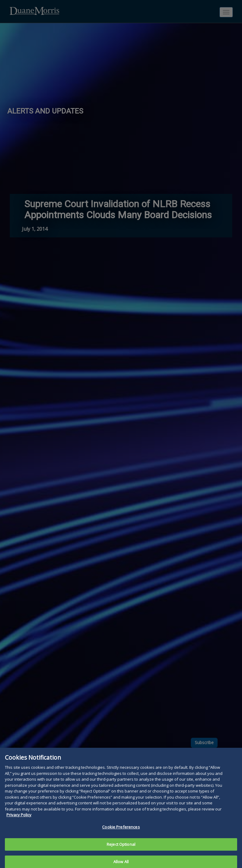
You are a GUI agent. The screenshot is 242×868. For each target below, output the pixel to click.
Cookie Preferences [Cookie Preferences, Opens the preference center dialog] (121, 831)
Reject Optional (121, 848)
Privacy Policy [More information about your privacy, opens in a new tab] (19, 819)
